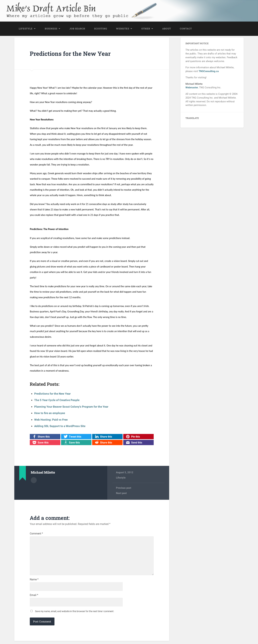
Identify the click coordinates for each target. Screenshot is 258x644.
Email (34, 598)
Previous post (124, 488)
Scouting (101, 29)
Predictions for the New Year (71, 54)
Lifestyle (26, 29)
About (167, 29)
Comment (36, 534)
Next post (121, 493)
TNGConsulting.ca (209, 72)
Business (51, 29)
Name (34, 582)
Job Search (77, 29)
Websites (123, 29)
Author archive (34, 480)
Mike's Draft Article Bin (51, 7)
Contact (186, 29)
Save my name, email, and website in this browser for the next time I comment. (75, 614)
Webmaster (192, 88)
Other (146, 29)
